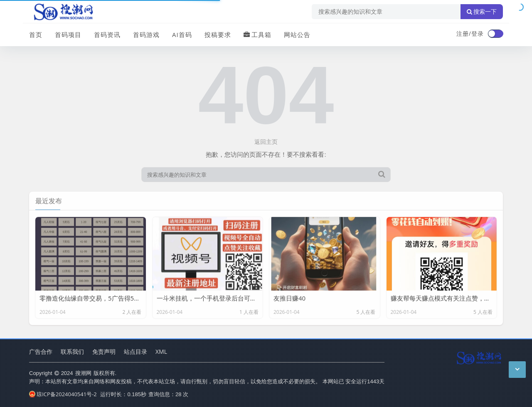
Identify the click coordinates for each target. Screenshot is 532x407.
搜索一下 (482, 12)
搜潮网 (83, 373)
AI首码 (182, 35)
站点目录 (135, 351)
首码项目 (68, 35)
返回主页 (266, 142)
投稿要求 (218, 35)
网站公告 (297, 35)
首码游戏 (146, 35)
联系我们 (72, 351)
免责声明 (104, 351)
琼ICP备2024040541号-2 (63, 394)
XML (161, 351)
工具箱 (257, 35)
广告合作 (41, 351)
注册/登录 (470, 33)
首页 (36, 35)
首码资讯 (107, 35)
